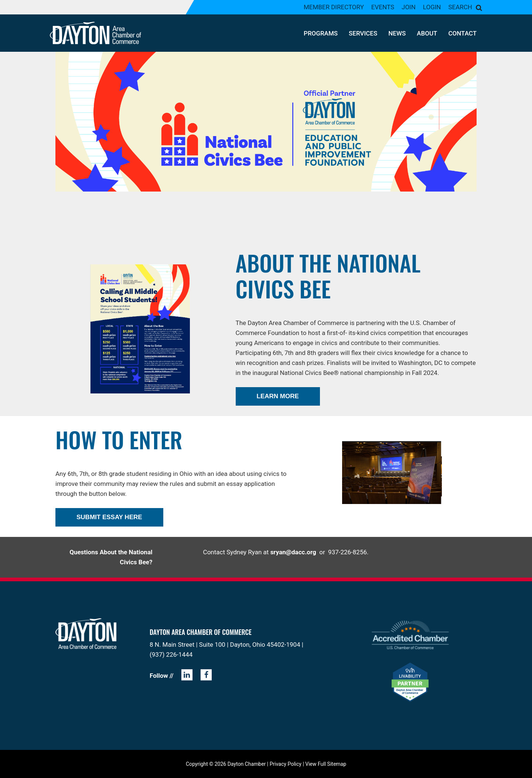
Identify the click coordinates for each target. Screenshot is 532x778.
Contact (462, 33)
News (397, 33)
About (427, 33)
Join (409, 7)
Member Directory (334, 7)
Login (432, 7)
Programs (321, 33)
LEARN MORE (278, 396)
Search (460, 7)
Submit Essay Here (109, 517)
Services (363, 33)
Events (383, 7)
